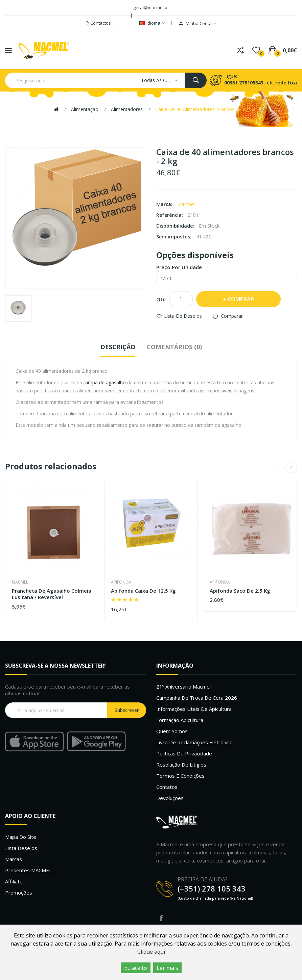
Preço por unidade (179, 267)
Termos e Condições (180, 776)
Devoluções (170, 798)
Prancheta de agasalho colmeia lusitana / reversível (52, 594)
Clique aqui (151, 952)
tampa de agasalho (105, 382)
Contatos (167, 787)
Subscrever (127, 710)
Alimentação (85, 109)
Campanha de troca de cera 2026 (197, 698)
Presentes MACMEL (28, 870)
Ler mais (167, 968)
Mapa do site (21, 837)
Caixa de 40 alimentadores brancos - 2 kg (202, 109)
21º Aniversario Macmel (183, 687)
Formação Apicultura (180, 720)
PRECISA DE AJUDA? (203, 879)
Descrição (118, 347)
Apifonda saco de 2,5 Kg (240, 591)
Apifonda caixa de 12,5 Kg (143, 591)
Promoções (19, 893)
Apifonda (121, 582)
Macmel (186, 204)
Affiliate (14, 881)
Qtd (161, 299)
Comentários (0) (174, 347)
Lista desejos (21, 848)
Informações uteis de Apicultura (194, 709)
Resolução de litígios (181, 765)
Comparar (232, 316)
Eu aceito (136, 968)
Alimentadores (127, 109)
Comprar (241, 299)
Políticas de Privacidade (184, 753)
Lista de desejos (183, 316)
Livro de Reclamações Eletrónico (194, 742)
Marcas (14, 859)
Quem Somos (172, 731)
